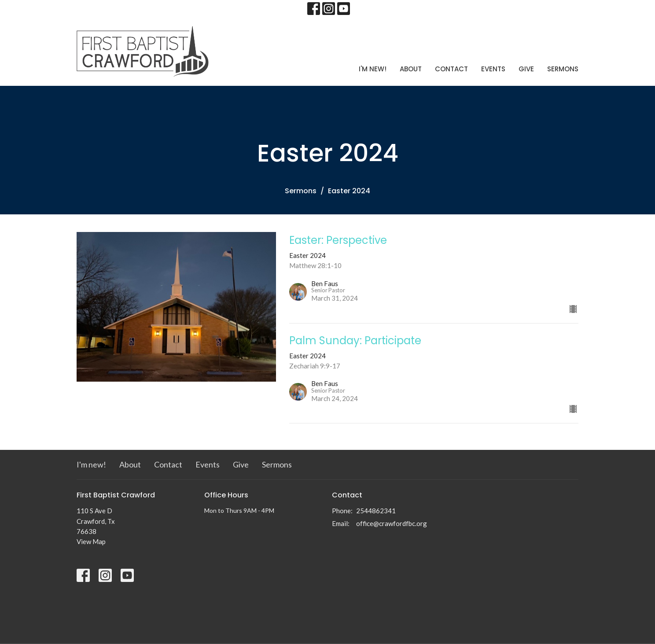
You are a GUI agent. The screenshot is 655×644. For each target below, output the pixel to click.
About (411, 69)
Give (526, 69)
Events (493, 69)
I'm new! (373, 69)
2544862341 (376, 511)
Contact (451, 69)
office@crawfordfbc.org (392, 523)
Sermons (563, 69)
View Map (91, 541)
